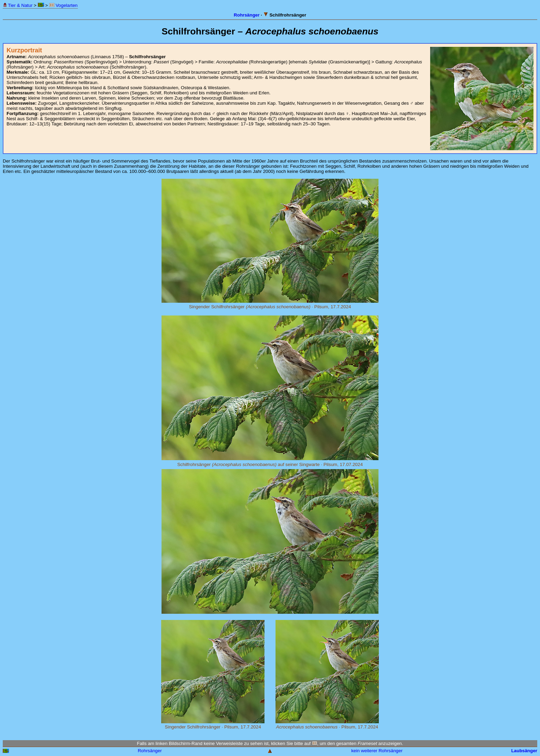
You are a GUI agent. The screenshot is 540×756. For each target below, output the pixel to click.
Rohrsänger (247, 15)
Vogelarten (63, 5)
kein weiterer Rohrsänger (377, 751)
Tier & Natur (18, 5)
